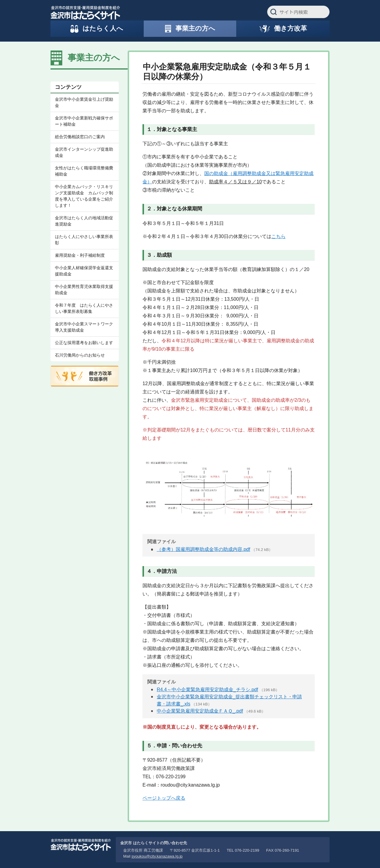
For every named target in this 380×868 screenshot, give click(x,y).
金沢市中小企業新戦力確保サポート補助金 (84, 121)
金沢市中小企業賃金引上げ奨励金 (84, 102)
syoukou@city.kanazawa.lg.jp (157, 856)
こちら (278, 236)
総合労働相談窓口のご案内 (80, 137)
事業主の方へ (94, 58)
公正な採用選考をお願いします (84, 343)
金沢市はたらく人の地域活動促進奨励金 (84, 221)
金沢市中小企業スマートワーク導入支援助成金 (84, 327)
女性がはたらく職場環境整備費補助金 (84, 171)
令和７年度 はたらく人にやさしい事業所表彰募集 (84, 308)
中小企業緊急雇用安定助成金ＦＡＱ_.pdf (200, 711)
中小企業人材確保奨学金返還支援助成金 (84, 271)
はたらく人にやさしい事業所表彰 (84, 240)
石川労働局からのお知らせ (80, 355)
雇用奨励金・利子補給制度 (80, 255)
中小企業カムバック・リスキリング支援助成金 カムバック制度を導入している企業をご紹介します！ (84, 196)
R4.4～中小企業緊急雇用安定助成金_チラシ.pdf (207, 690)
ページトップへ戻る (164, 798)
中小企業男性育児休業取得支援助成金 (84, 290)
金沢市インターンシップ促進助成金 (84, 152)
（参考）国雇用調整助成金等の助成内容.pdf (204, 549)
